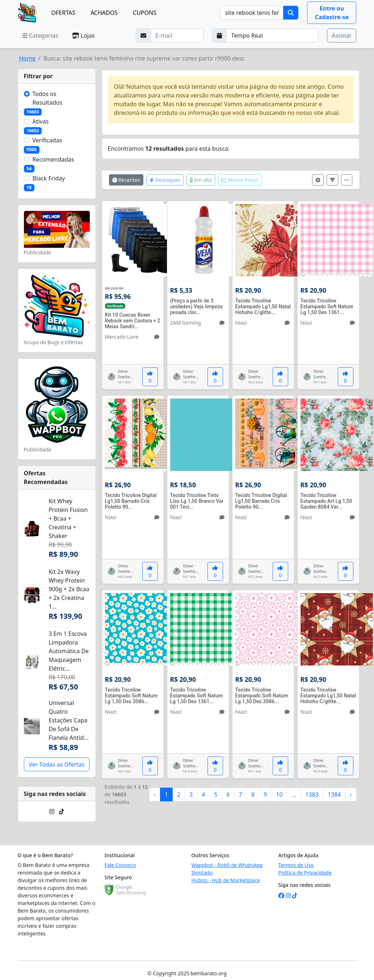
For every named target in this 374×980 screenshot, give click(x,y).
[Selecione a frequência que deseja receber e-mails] (272, 36)
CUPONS (145, 13)
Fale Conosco (120, 865)
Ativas (41, 121)
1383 (312, 795)
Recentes (126, 180)
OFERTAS (63, 13)
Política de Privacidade (305, 873)
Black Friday (49, 178)
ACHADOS (104, 13)
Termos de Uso (296, 865)
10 (279, 795)
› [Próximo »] (351, 795)
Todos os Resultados (48, 98)
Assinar (342, 36)
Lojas (83, 36)
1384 (334, 795)
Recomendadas (54, 159)
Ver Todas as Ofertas (56, 764)
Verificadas (47, 140)
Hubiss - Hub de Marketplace (226, 880)
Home (28, 58)
